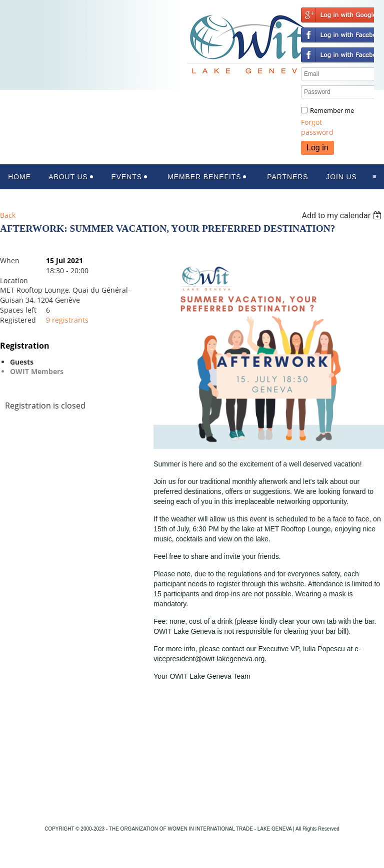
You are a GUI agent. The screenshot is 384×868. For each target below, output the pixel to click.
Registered (18, 320)
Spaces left (18, 310)
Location (14, 280)
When (10, 260)
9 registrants (67, 320)
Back (8, 215)
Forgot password (317, 127)
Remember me (332, 110)
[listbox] (343, 216)
